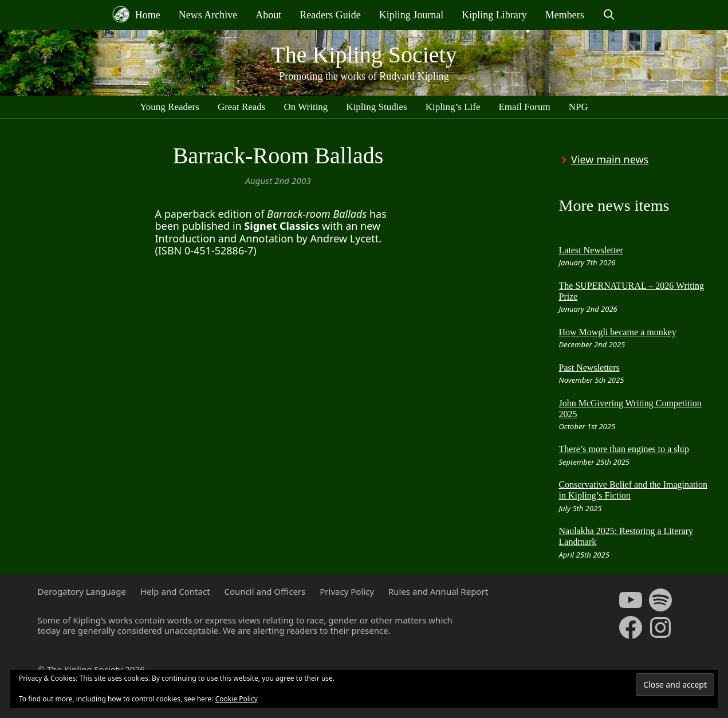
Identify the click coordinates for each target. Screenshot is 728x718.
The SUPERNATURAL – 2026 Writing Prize (632, 291)
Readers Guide (330, 15)
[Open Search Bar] (609, 15)
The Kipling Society (364, 55)
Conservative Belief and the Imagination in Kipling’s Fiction (633, 490)
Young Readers (170, 107)
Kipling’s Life (453, 107)
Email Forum (524, 107)
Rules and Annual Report (438, 591)
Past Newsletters (589, 368)
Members (565, 15)
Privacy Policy (347, 591)
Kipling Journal (412, 15)
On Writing (306, 107)
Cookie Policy (237, 699)
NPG (579, 107)
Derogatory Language (82, 591)
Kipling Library (494, 15)
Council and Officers (265, 591)
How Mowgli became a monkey (618, 332)
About (268, 15)
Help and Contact (175, 591)
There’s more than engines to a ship (624, 449)
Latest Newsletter (591, 250)
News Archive (208, 15)
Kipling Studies (376, 107)
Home (136, 14)
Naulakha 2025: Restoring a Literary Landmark (626, 536)
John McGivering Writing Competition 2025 (630, 409)
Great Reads (242, 107)
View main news (610, 159)
